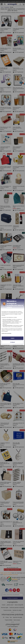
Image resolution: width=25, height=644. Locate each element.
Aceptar (13, 338)
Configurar (13, 342)
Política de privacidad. (6, 333)
